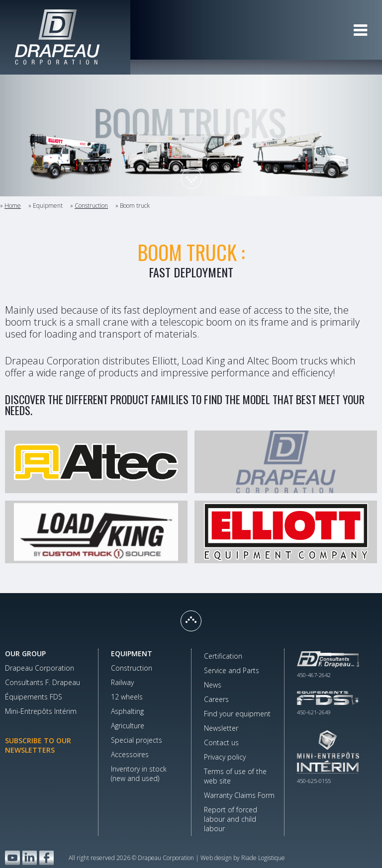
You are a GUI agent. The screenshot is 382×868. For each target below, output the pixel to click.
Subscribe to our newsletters (38, 745)
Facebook (47, 858)
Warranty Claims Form (239, 795)
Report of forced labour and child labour (231, 819)
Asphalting (127, 711)
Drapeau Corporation (40, 668)
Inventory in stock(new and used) (139, 774)
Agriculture (128, 726)
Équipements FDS (34, 697)
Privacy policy (225, 757)
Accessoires (130, 754)
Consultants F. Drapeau (43, 682)
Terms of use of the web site (235, 776)
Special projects (137, 740)
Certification (223, 656)
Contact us (221, 742)
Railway (122, 682)
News (213, 685)
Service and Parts (232, 670)
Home (13, 206)
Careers (216, 699)
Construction (91, 206)
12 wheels (127, 697)
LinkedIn (30, 858)
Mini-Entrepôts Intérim (41, 711)
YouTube (12, 858)
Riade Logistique (263, 858)
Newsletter (221, 728)
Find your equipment (237, 714)
